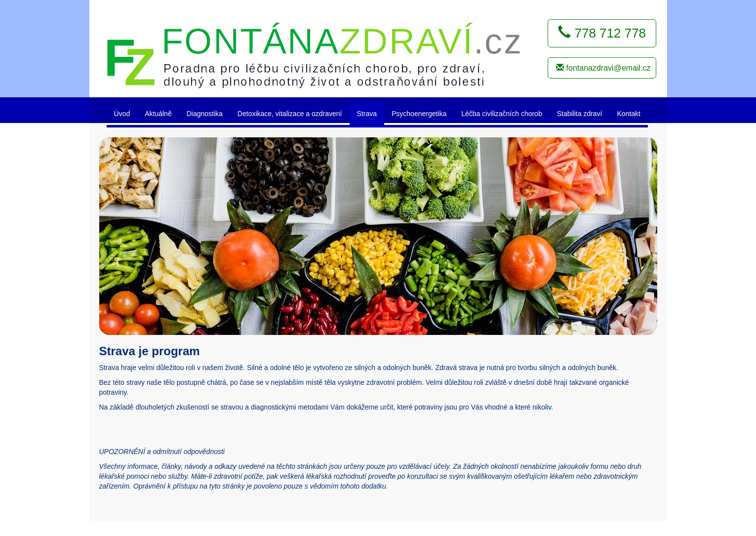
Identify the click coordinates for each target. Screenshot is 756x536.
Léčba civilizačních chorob (501, 114)
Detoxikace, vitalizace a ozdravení (290, 114)
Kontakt (629, 114)
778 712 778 (602, 33)
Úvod (122, 114)
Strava (367, 114)
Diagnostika (205, 114)
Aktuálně (158, 114)
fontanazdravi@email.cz (603, 68)
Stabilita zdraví (580, 114)
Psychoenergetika (419, 114)
